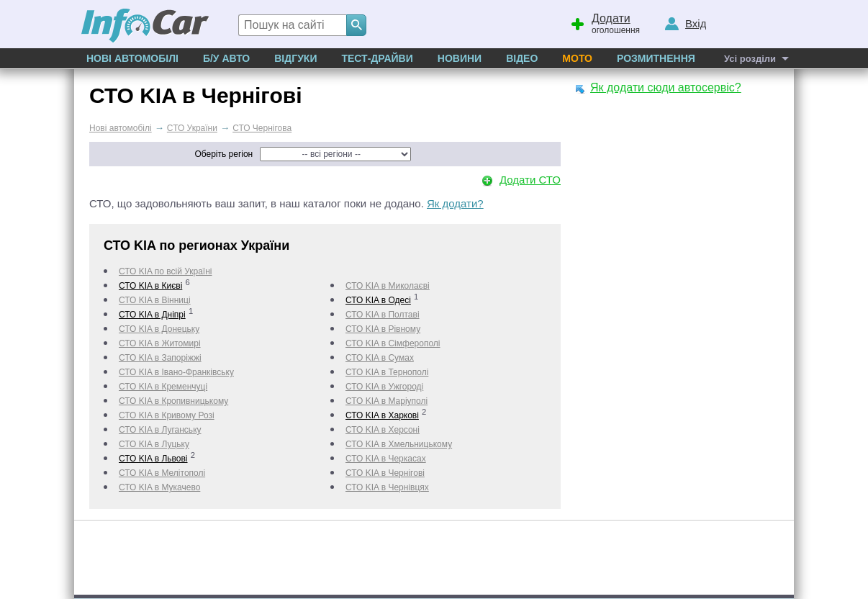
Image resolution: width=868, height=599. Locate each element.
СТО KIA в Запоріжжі (160, 358)
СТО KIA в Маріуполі (386, 401)
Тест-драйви (377, 58)
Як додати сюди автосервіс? (666, 87)
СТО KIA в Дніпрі (152, 315)
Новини (460, 58)
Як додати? (455, 203)
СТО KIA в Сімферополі (393, 343)
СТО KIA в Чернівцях (387, 487)
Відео (522, 58)
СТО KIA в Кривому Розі (167, 415)
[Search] (356, 25)
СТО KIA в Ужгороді (384, 387)
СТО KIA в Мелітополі (162, 473)
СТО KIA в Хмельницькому (399, 444)
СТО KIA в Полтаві (383, 315)
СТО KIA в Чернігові (385, 473)
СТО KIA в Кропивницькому (173, 401)
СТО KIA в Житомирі (160, 343)
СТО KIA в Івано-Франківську (176, 372)
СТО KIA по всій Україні (166, 271)
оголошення (605, 22)
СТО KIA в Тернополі (387, 372)
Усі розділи (750, 59)
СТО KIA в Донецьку (159, 329)
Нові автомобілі (132, 58)
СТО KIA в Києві (150, 286)
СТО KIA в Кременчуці (163, 387)
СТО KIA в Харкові (382, 415)
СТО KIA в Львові (153, 459)
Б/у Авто (226, 58)
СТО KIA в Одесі (378, 300)
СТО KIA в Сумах (380, 358)
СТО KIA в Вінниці (155, 300)
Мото (577, 58)
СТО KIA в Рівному (383, 329)
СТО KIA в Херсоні (383, 430)
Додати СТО (530, 180)
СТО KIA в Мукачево (159, 487)
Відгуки (295, 58)
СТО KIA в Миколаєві (388, 286)
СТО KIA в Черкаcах (386, 459)
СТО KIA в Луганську (160, 430)
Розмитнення (656, 58)
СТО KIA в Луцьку (154, 444)
